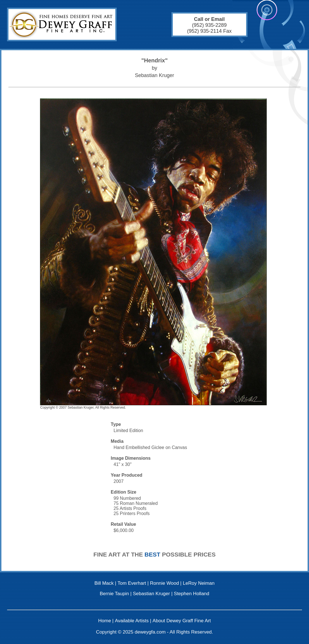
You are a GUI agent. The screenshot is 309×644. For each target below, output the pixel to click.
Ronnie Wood (165, 583)
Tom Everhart (132, 583)
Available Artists (132, 621)
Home (104, 621)
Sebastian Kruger (151, 594)
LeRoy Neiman (199, 583)
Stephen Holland (192, 594)
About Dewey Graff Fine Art (182, 621)
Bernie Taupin (114, 594)
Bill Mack (104, 583)
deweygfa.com (150, 632)
